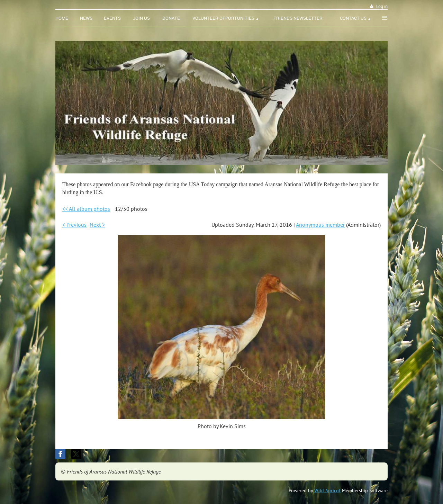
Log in (382, 6)
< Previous (74, 225)
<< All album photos (86, 209)
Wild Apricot (327, 490)
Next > (97, 225)
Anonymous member (320, 225)
